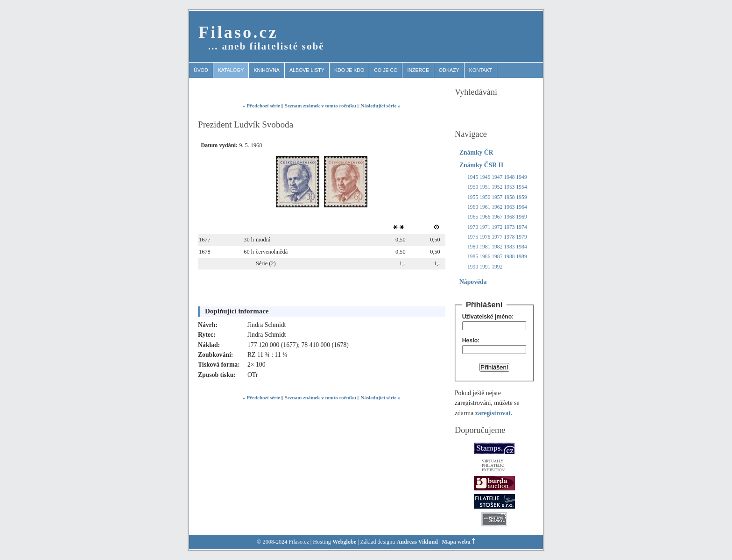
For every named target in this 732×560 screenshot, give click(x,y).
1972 (497, 227)
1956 (485, 197)
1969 (522, 217)
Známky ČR (476, 152)
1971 (485, 227)
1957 (497, 197)
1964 (522, 207)
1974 (522, 227)
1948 (509, 177)
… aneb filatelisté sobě (266, 46)
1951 (485, 187)
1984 (522, 247)
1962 (497, 207)
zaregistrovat (493, 413)
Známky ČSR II (481, 165)
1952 (497, 187)
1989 (522, 257)
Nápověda (473, 282)
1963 (509, 207)
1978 (509, 237)
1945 (473, 177)
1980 (473, 247)
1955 (473, 197)
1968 (509, 217)
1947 (497, 177)
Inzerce (418, 70)
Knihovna (267, 70)
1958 (509, 197)
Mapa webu (456, 542)
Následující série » (381, 106)
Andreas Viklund (417, 542)
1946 (485, 177)
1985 (473, 257)
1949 (522, 177)
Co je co (386, 70)
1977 (497, 237)
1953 (509, 187)
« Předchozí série (261, 106)
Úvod (201, 70)
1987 (497, 257)
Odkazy (449, 70)
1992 (497, 267)
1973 (509, 227)
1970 (473, 227)
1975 (473, 237)
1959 (522, 197)
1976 (485, 237)
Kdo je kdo (349, 70)
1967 (497, 217)
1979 (522, 237)
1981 (485, 247)
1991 (485, 267)
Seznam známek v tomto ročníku (320, 106)
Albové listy (307, 70)
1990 (473, 267)
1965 (473, 217)
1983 (509, 247)
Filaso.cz (238, 32)
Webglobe (344, 542)
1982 (497, 247)
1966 (485, 217)
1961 (485, 207)
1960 (473, 207)
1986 (485, 257)
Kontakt (481, 70)
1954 (522, 187)
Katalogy (231, 70)
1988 (509, 257)
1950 (473, 187)
